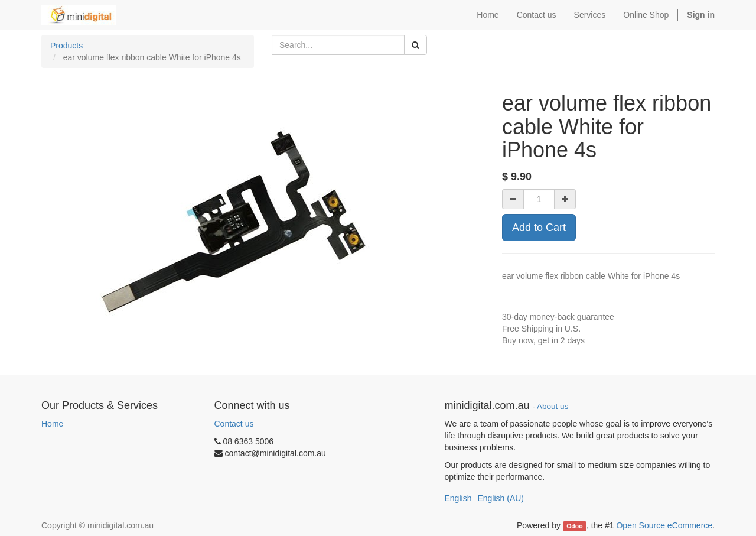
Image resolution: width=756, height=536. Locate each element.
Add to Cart (539, 228)
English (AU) (501, 498)
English (458, 498)
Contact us (234, 424)
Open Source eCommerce (664, 525)
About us (553, 406)
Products (66, 46)
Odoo (574, 526)
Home (52, 424)
